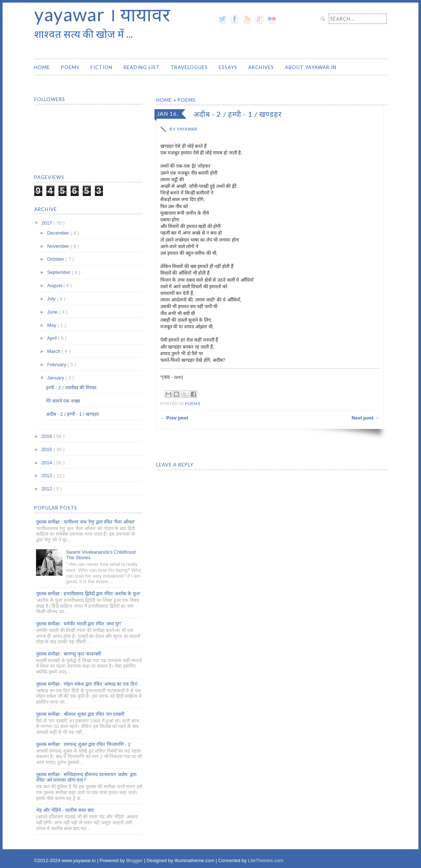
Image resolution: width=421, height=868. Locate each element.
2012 (48, 489)
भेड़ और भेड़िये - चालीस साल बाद (65, 810)
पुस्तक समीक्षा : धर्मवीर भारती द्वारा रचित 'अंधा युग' (79, 624)
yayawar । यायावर (102, 14)
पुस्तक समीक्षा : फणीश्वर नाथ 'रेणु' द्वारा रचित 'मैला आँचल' (86, 522)
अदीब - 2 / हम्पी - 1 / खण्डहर (72, 414)
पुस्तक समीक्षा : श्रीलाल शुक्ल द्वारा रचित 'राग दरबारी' (81, 714)
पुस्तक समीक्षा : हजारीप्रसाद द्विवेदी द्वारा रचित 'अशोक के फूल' (88, 594)
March (54, 351)
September (59, 272)
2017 (48, 223)
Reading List (142, 67)
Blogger (135, 860)
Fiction (101, 67)
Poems (70, 67)
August (55, 285)
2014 (48, 463)
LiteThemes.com (265, 860)
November (59, 246)
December (59, 233)
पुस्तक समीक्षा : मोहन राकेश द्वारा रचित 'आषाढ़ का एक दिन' (87, 684)
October (56, 259)
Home (42, 67)
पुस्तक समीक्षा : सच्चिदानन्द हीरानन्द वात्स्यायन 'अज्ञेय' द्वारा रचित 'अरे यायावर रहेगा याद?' (86, 777)
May (52, 325)
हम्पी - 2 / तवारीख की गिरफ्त (71, 388)
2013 (48, 476)
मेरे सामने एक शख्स (63, 401)
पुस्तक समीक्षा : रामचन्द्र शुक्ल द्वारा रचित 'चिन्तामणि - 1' (84, 744)
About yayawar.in (311, 67)
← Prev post (174, 418)
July (52, 299)
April (53, 338)
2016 (48, 436)
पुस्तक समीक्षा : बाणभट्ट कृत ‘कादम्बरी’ (69, 654)
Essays (228, 67)
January (56, 378)
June (53, 312)
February (57, 365)
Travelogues (189, 67)
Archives (261, 67)
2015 (48, 449)
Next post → (365, 418)
